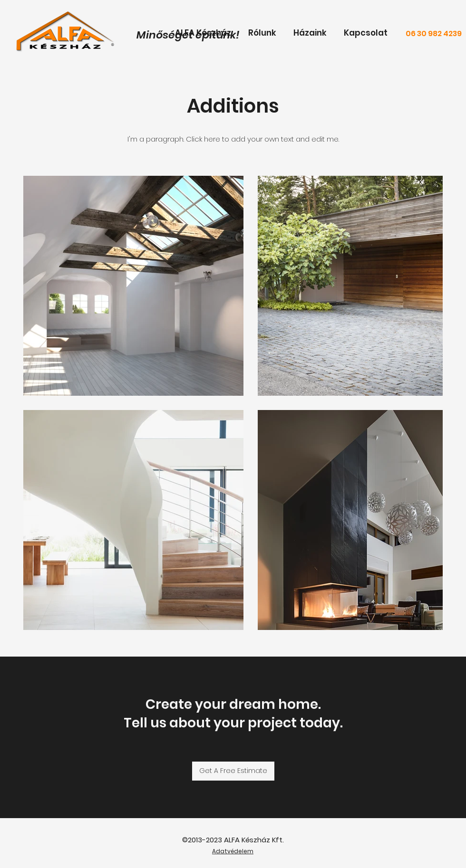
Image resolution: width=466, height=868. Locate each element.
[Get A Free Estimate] (233, 771)
